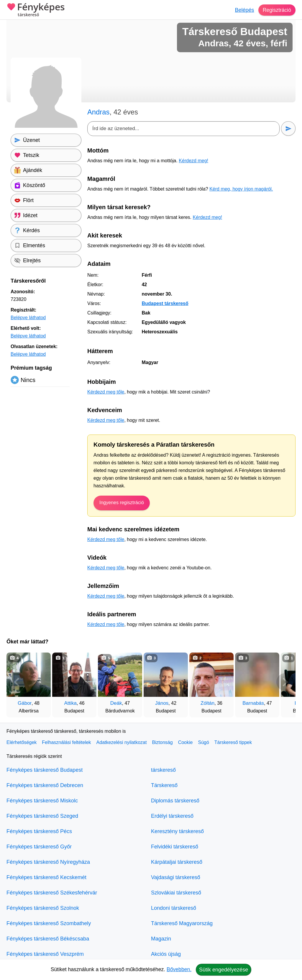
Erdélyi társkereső (172, 816)
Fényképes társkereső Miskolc (42, 801)
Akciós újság (166, 954)
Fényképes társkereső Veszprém (45, 954)
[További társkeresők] (285, 682)
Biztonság (162, 742)
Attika (70, 703)
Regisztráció (276, 10)
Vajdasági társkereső (176, 877)
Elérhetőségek (22, 742)
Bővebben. (179, 969)
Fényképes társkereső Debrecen (45, 785)
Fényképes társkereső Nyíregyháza (48, 862)
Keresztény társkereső (177, 831)
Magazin (161, 939)
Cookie (186, 742)
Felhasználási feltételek (66, 742)
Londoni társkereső (174, 908)
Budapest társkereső (165, 303)
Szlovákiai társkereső (176, 893)
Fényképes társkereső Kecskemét (46, 877)
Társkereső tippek (233, 742)
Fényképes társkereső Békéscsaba (48, 939)
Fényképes (36, 10)
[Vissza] (17, 682)
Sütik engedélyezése (224, 970)
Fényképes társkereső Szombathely (49, 923)
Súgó (203, 742)
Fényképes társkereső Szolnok (43, 908)
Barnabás (253, 703)
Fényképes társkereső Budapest (45, 770)
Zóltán (207, 703)
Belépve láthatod (28, 318)
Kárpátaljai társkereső (177, 862)
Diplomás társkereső (175, 801)
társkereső (163, 770)
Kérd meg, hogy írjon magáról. (241, 189)
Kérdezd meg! (193, 161)
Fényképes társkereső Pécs (39, 831)
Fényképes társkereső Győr (39, 847)
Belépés (244, 10)
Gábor (25, 703)
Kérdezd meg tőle (106, 392)
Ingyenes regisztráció (122, 503)
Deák (116, 703)
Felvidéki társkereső (175, 847)
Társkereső (164, 785)
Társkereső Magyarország (182, 923)
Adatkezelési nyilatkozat (122, 742)
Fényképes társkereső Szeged (42, 816)
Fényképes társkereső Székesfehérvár (52, 893)
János (162, 703)
